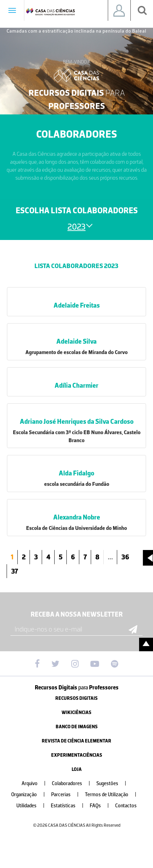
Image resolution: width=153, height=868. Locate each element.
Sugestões (114, 784)
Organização (31, 795)
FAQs (102, 806)
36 (125, 557)
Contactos (126, 806)
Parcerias (68, 795)
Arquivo (36, 784)
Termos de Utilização (113, 795)
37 (15, 571)
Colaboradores (74, 784)
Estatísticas (70, 806)
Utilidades (33, 806)
